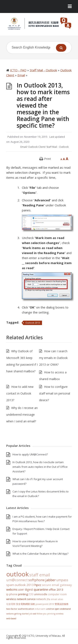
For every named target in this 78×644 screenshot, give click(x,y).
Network (41, 599)
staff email (40, 575)
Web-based (11, 618)
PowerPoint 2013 (45, 604)
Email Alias (57, 599)
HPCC (38, 585)
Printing (23, 594)
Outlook (17, 574)
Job (31, 614)
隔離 (33, 604)
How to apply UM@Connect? (30, 454)
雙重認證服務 (62, 604)
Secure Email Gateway (57, 585)
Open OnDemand (63, 609)
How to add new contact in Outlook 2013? (20, 393)
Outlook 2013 (33, 323)
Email (24, 147)
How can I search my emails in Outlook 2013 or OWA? (53, 358)
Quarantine (41, 589)
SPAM (10, 585)
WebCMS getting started (17, 614)
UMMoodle (41, 594)
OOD (35, 614)
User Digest (26, 589)
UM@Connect (17, 580)
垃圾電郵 (11, 604)
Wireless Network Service (21, 599)
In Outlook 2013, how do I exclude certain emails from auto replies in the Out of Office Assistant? (40, 467)
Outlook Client (37, 147)
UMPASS (62, 580)
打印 (31, 594)
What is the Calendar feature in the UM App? (40, 554)
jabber (51, 580)
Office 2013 (56, 590)
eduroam (40, 609)
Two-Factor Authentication (20, 609)
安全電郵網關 (23, 604)
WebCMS (12, 589)
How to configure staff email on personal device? (55, 393)
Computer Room (57, 594)
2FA (48, 599)
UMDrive (50, 609)
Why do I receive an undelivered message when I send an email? (22, 415)
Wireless (60, 614)
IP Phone (12, 594)
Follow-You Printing (46, 614)
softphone (37, 580)
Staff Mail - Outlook (58, 147)
